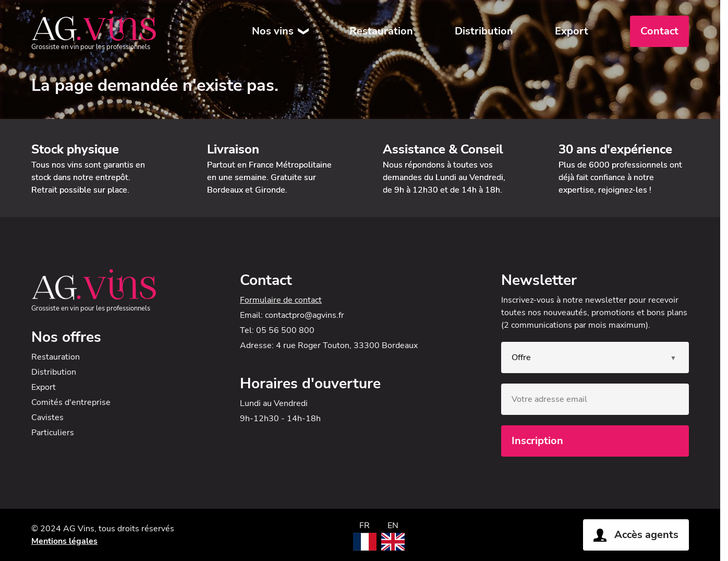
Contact (659, 31)
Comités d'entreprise (71, 402)
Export (572, 31)
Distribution (484, 31)
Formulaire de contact (281, 300)
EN (393, 526)
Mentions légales (64, 541)
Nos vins (273, 31)
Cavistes (47, 417)
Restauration (381, 31)
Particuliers (53, 433)
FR (365, 526)
